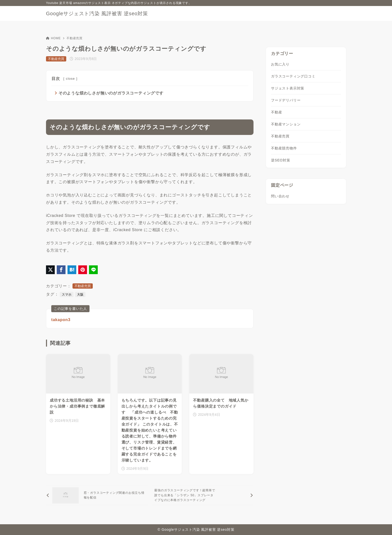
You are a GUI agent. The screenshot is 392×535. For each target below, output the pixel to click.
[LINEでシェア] (93, 270)
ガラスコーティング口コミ (293, 76)
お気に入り (280, 64)
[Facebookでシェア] (61, 270)
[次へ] (203, 496)
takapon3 (61, 320)
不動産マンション (286, 124)
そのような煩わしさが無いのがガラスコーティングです (111, 93)
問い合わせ (280, 196)
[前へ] (97, 496)
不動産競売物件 (284, 148)
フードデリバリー (286, 100)
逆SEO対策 (280, 160)
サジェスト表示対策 (288, 88)
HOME (53, 38)
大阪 (80, 295)
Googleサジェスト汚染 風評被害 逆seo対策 (97, 13)
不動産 (276, 112)
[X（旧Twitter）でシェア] (50, 270)
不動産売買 (74, 38)
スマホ (67, 295)
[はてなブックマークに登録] (72, 270)
